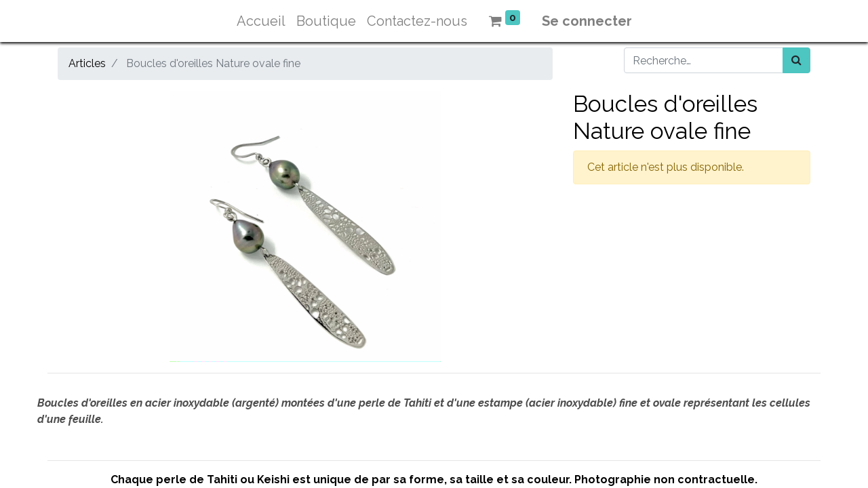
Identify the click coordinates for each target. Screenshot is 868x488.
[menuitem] (261, 21)
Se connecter (587, 21)
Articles (87, 63)
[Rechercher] (796, 60)
